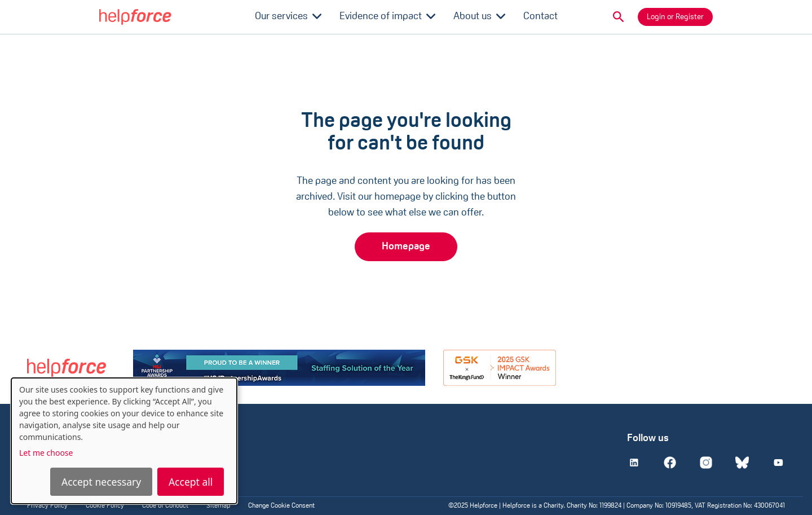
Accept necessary (101, 482)
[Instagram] (706, 463)
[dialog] (124, 441)
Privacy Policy (47, 506)
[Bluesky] (742, 463)
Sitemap (218, 506)
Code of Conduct (165, 506)
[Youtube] (778, 463)
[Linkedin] (634, 463)
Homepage (406, 247)
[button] (619, 17)
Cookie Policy (105, 506)
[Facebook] (670, 463)
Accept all (191, 482)
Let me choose (46, 453)
